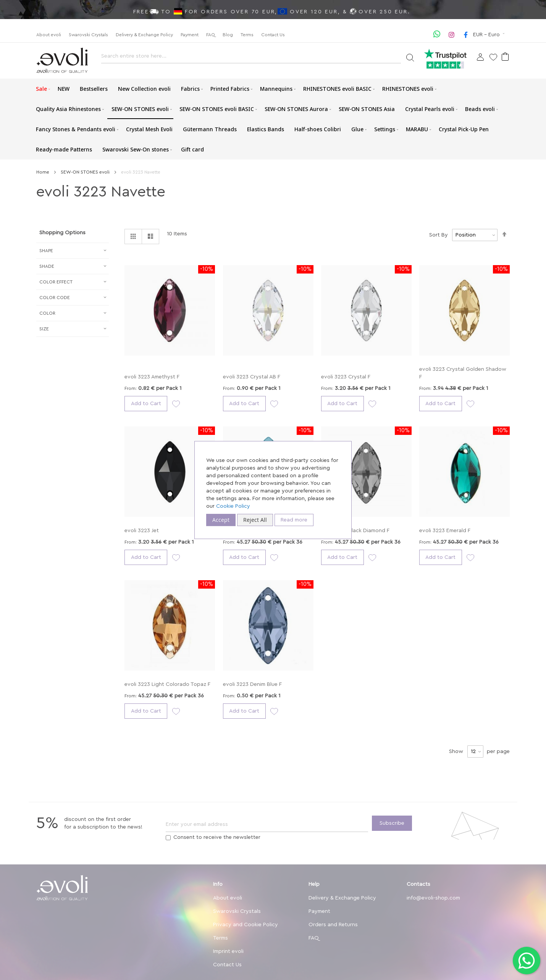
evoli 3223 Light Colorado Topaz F (167, 684)
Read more (294, 520)
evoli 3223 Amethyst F (152, 377)
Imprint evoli (228, 951)
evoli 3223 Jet (142, 531)
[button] (489, 35)
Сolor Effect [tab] (56, 282)
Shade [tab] (47, 266)
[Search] (410, 57)
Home (43, 172)
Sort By (439, 235)
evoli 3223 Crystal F (346, 377)
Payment (190, 35)
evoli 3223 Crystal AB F (252, 377)
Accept (221, 520)
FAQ (211, 35)
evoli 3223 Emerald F (445, 531)
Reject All (255, 520)
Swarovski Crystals (88, 35)
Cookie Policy (233, 506)
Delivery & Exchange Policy (144, 35)
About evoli (49, 35)
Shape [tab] (46, 251)
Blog (228, 35)
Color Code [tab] (55, 298)
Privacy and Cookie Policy (246, 925)
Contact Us (273, 35)
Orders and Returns (333, 925)
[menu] (273, 119)
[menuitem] (42, 89)
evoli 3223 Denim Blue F (252, 684)
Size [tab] (44, 329)
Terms (247, 35)
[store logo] (62, 60)
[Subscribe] (392, 823)
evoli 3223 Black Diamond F (355, 531)
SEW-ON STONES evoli (86, 172)
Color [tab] (47, 313)
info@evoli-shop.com (433, 898)
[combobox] (251, 58)
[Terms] (168, 838)
